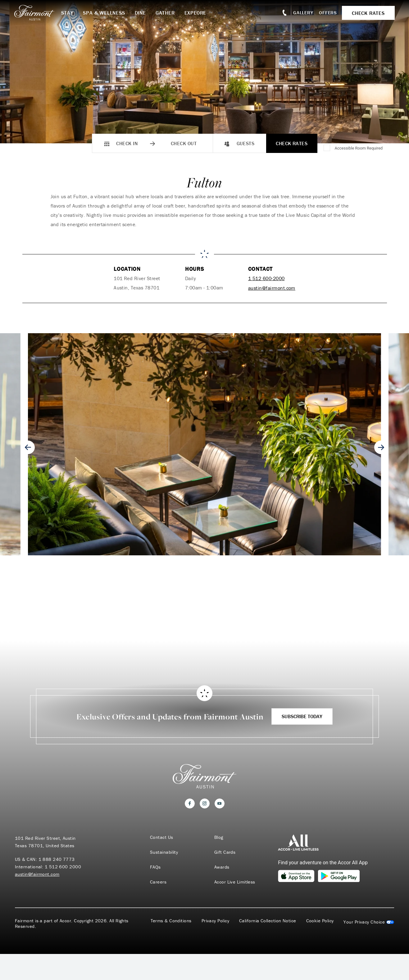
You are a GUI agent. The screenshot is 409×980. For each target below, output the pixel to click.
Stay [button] (68, 13)
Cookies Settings (369, 922)
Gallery (302, 13)
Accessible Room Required (359, 148)
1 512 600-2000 (266, 278)
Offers (328, 13)
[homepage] (39, 13)
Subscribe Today (302, 716)
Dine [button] (141, 13)
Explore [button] (196, 13)
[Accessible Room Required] (327, 148)
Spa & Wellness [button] (105, 13)
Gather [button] (166, 13)
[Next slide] (381, 447)
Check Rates (292, 143)
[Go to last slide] (28, 447)
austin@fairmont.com (272, 288)
